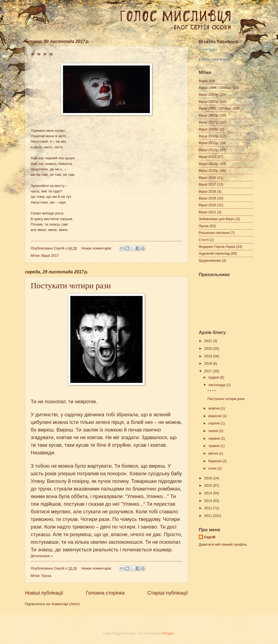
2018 (208, 363)
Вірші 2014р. (209, 164)
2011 (208, 516)
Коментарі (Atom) (66, 604)
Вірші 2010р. (209, 136)
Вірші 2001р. (209, 101)
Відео (203, 81)
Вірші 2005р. (209, 115)
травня (214, 446)
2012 (208, 508)
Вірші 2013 (207, 157)
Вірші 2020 (207, 205)
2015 (208, 485)
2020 (208, 348)
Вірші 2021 (207, 212)
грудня (214, 377)
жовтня (214, 408)
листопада (217, 385)
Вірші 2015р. (209, 171)
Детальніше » (42, 556)
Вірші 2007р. (209, 122)
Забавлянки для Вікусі (217, 219)
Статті (204, 240)
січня (213, 468)
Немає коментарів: (97, 248)
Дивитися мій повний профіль (223, 544)
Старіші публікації (168, 593)
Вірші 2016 (207, 178)
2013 (208, 501)
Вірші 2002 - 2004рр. (215, 108)
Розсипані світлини (214, 233)
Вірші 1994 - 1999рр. (215, 88)
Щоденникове (210, 260)
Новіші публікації (44, 593)
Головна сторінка (105, 593)
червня (214, 438)
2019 (208, 356)
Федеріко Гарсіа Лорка (217, 247)
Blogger (168, 633)
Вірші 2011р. (209, 143)
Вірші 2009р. (209, 129)
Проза (46, 576)
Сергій (210, 537)
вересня (215, 416)
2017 (208, 371)
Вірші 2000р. (209, 94)
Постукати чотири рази (71, 285)
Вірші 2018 (207, 191)
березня (215, 461)
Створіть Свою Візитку (214, 59)
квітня (214, 453)
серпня (214, 423)
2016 (208, 478)
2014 (208, 493)
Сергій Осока (208, 49)
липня (214, 431)
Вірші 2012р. (209, 150)
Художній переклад (214, 253)
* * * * (42, 55)
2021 (208, 341)
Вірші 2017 (50, 256)
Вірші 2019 (207, 198)
